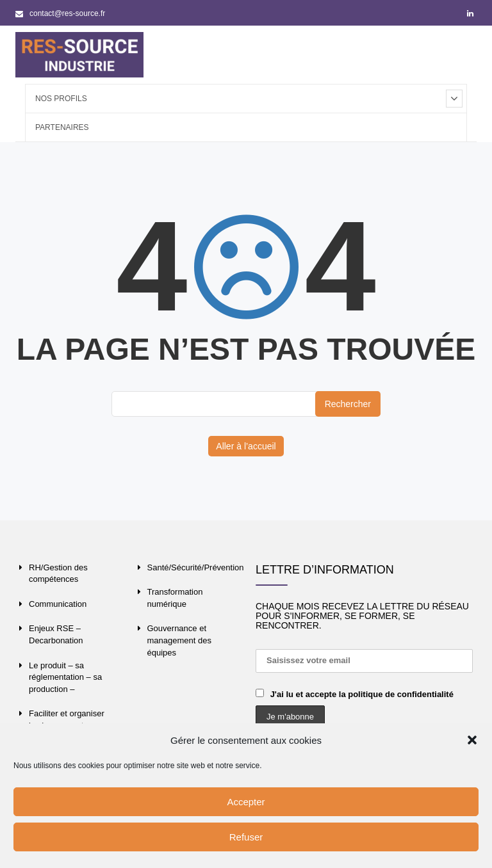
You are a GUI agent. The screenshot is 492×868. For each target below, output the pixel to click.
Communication (58, 604)
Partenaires (62, 127)
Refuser (246, 837)
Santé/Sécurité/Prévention (196, 567)
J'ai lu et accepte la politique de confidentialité (362, 694)
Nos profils (61, 99)
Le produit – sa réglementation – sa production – (65, 677)
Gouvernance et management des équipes (179, 640)
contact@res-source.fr (60, 13)
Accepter (246, 802)
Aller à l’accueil (246, 446)
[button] (472, 740)
